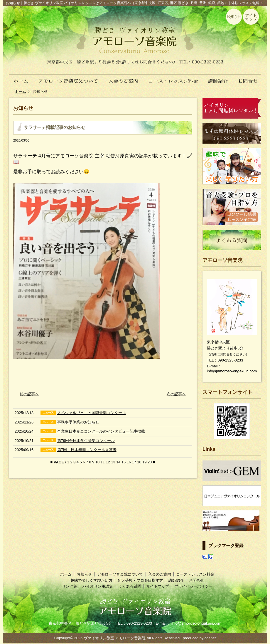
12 (108, 462)
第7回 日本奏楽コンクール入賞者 (87, 450)
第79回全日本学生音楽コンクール (86, 441)
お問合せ (250, 78)
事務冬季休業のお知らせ (78, 422)
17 (134, 462)
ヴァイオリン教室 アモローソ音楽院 (115, 638)
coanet (210, 638)
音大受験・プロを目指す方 (140, 580)
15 (124, 462)
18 (139, 462)
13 (113, 462)
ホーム (18, 78)
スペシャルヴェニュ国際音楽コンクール (92, 413)
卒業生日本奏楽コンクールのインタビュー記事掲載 (101, 431)
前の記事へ (29, 394)
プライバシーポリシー (193, 586)
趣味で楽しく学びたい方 (91, 580)
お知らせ (84, 574)
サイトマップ (158, 586)
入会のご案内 (124, 78)
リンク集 (70, 586)
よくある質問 (130, 586)
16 (129, 462)
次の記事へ (176, 394)
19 (144, 462)
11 (103, 462)
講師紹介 (218, 78)
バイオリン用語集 (98, 586)
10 (97, 462)
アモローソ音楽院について (69, 78)
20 (150, 462)
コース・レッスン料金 (174, 78)
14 (118, 462)
